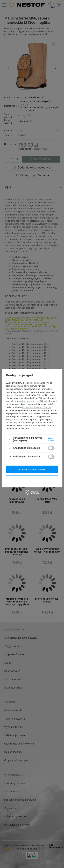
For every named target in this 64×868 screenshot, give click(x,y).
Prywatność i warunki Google (37, 407)
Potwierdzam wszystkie (32, 469)
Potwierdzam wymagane (32, 479)
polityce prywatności (29, 401)
